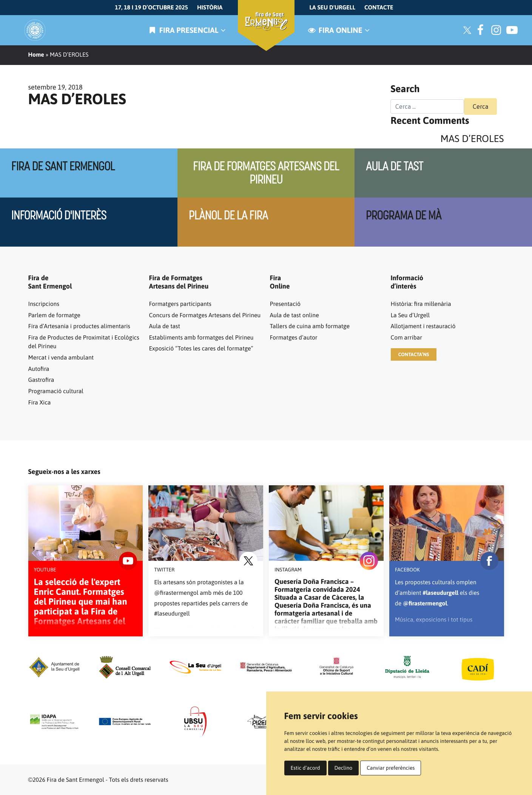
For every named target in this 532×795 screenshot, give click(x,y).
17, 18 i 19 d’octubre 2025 (151, 8)
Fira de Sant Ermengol (63, 166)
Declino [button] (344, 768)
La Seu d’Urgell (410, 315)
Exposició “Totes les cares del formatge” (201, 349)
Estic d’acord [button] (305, 768)
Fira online (338, 30)
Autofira (39, 369)
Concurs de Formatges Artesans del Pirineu (205, 315)
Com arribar (406, 338)
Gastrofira (41, 380)
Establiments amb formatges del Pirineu (201, 338)
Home (36, 55)
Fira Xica (40, 403)
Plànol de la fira (228, 215)
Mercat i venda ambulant (61, 358)
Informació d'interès (59, 215)
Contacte (379, 8)
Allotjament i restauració (423, 326)
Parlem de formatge (54, 315)
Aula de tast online (295, 315)
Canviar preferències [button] (391, 768)
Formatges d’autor (294, 338)
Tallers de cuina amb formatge (310, 326)
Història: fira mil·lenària (421, 304)
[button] (414, 354)
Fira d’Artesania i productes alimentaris (79, 326)
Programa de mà (404, 215)
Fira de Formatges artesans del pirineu (266, 173)
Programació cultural (56, 391)
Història (210, 8)
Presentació (285, 304)
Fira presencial (186, 30)
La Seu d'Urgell (333, 8)
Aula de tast (395, 166)
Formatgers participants (180, 304)
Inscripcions (44, 304)
